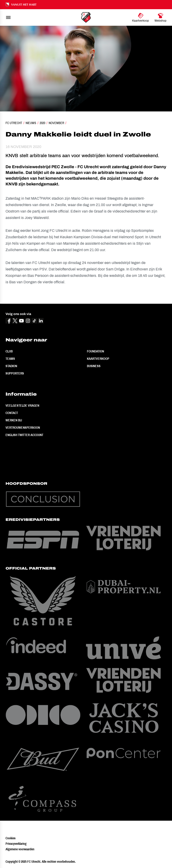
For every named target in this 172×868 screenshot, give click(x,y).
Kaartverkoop (98, 359)
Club (9, 351)
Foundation (95, 351)
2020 (42, 123)
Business (94, 366)
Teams (10, 359)
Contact (12, 413)
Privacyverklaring (16, 844)
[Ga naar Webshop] (160, 17)
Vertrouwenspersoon (23, 428)
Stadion (11, 366)
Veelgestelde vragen (22, 406)
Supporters (15, 373)
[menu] (8, 17)
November (56, 123)
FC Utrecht (14, 123)
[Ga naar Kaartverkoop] (141, 17)
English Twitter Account (24, 435)
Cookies (10, 838)
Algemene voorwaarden (20, 849)
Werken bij (14, 420)
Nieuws (31, 123)
